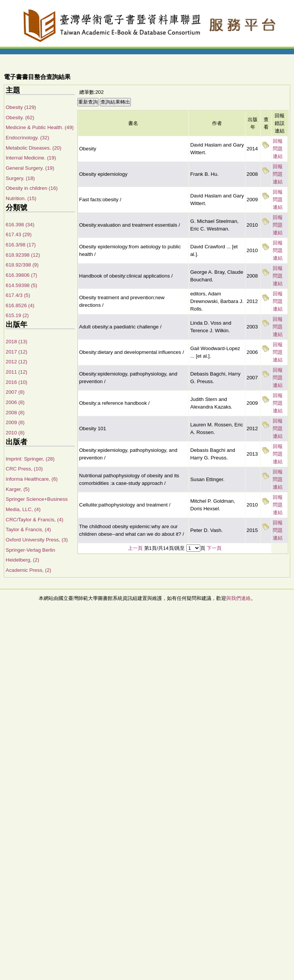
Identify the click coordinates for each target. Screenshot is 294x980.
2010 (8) (15, 433)
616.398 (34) (20, 225)
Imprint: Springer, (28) (30, 459)
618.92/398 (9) (22, 265)
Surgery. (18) (20, 178)
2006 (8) (15, 402)
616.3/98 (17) (21, 245)
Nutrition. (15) (21, 198)
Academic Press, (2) (28, 570)
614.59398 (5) (21, 285)
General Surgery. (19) (30, 168)
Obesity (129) (21, 107)
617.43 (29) (19, 234)
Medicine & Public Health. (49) (40, 127)
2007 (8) (15, 392)
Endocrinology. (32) (28, 138)
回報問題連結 (278, 149)
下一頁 (214, 548)
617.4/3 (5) (18, 295)
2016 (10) (17, 382)
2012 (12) (17, 362)
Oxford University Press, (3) (37, 540)
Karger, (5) (18, 489)
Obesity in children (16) (32, 188)
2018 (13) (17, 342)
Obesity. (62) (20, 118)
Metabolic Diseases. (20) (34, 148)
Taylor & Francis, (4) (28, 529)
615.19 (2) (17, 315)
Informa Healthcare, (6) (32, 479)
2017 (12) (17, 352)
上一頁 (135, 548)
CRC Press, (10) (24, 469)
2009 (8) (15, 422)
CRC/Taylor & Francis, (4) (35, 520)
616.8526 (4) (20, 305)
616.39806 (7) (21, 275)
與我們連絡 (238, 598)
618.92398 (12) (23, 255)
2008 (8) (15, 413)
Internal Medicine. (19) (31, 158)
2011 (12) (17, 372)
